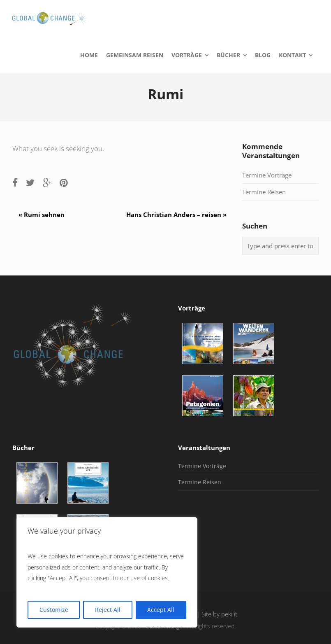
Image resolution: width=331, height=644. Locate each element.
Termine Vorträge (267, 175)
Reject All (108, 610)
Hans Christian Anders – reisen (179, 215)
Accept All (161, 610)
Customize (54, 610)
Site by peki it (219, 614)
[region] (107, 572)
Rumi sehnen (38, 215)
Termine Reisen (264, 192)
